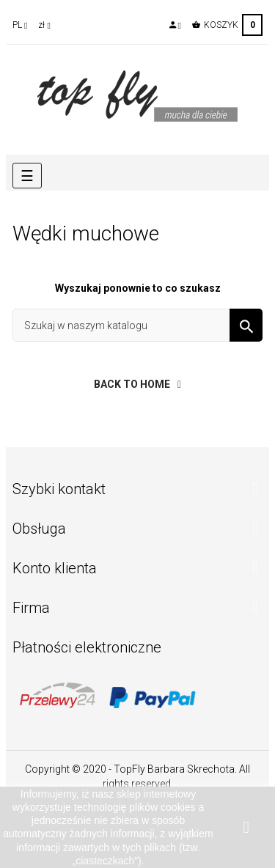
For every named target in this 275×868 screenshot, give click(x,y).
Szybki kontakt (59, 489)
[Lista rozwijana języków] (20, 25)
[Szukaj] (137, 325)
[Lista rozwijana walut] (44, 25)
